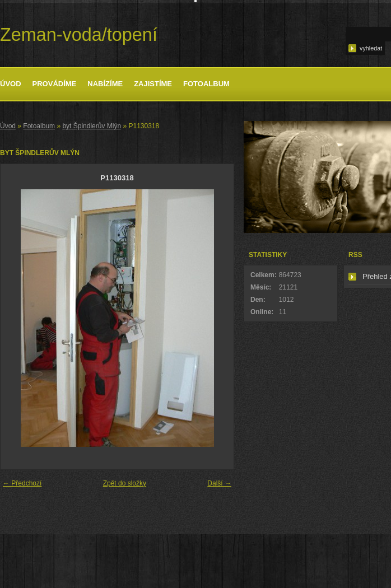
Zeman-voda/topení (79, 35)
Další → (219, 483)
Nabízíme (105, 84)
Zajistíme (153, 84)
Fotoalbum (206, 84)
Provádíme (55, 84)
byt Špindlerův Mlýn (92, 126)
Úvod (11, 84)
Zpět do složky (125, 483)
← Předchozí (22, 483)
